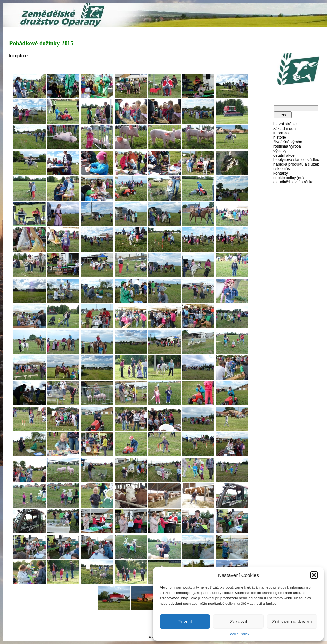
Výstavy (280, 151)
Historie (280, 137)
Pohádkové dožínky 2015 (41, 43)
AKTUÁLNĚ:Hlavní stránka (293, 182)
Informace (282, 133)
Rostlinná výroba (287, 146)
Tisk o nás (282, 169)
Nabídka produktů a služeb (296, 164)
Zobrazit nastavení (292, 621)
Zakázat (238, 621)
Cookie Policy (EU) (289, 178)
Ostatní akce (284, 155)
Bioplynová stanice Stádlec (296, 160)
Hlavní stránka (286, 124)
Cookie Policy (239, 634)
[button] (314, 575)
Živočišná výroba (288, 142)
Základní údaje (286, 129)
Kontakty (281, 173)
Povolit (185, 621)
